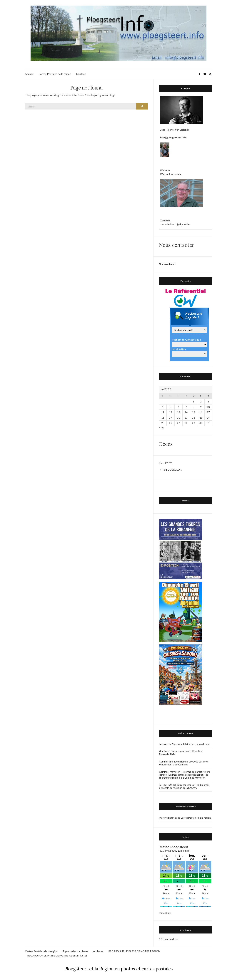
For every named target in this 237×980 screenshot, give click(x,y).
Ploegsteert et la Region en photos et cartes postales (118, 969)
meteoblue (165, 913)
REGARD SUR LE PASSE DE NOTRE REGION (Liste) (57, 955)
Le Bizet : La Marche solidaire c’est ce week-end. (185, 744)
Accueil (29, 74)
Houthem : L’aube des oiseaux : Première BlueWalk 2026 (181, 753)
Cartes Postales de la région (55, 74)
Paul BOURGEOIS (172, 470)
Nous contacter (167, 264)
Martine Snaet (167, 818)
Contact (81, 74)
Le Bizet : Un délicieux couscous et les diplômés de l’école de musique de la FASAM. (184, 786)
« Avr (162, 428)
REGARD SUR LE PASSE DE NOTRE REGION (134, 951)
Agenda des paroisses (75, 951)
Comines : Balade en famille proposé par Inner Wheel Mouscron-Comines (184, 763)
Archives (98, 951)
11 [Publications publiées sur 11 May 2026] (163, 412)
